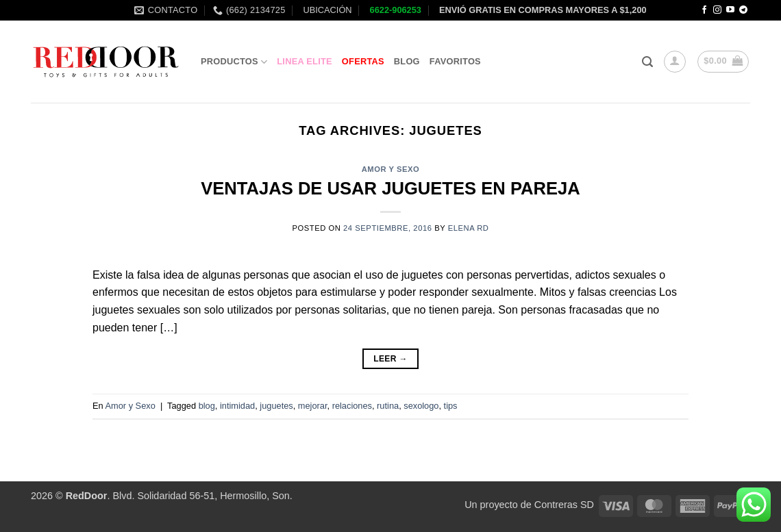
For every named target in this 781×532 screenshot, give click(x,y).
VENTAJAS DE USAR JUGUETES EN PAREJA (390, 188)
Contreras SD (564, 505)
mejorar (313, 406)
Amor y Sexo (391, 169)
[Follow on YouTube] (730, 10)
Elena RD (469, 228)
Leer (390, 359)
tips (451, 406)
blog (207, 406)
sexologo (421, 406)
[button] (647, 62)
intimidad (237, 406)
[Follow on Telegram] (743, 10)
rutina (388, 406)
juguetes (276, 406)
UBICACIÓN (326, 10)
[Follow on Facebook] (704, 10)
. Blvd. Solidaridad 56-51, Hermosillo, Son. (179, 496)
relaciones (352, 406)
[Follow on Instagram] (717, 10)
